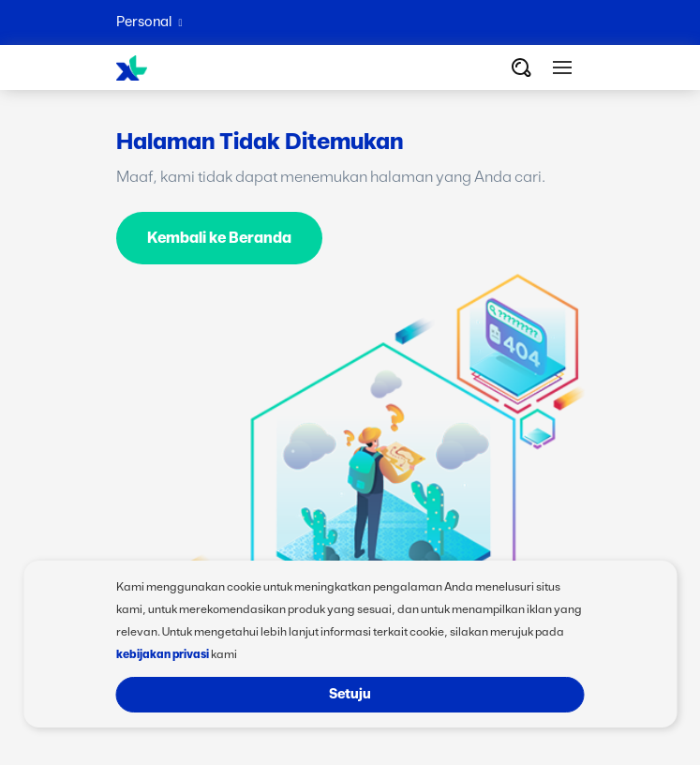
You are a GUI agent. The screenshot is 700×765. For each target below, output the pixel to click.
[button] (562, 67)
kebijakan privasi (163, 654)
